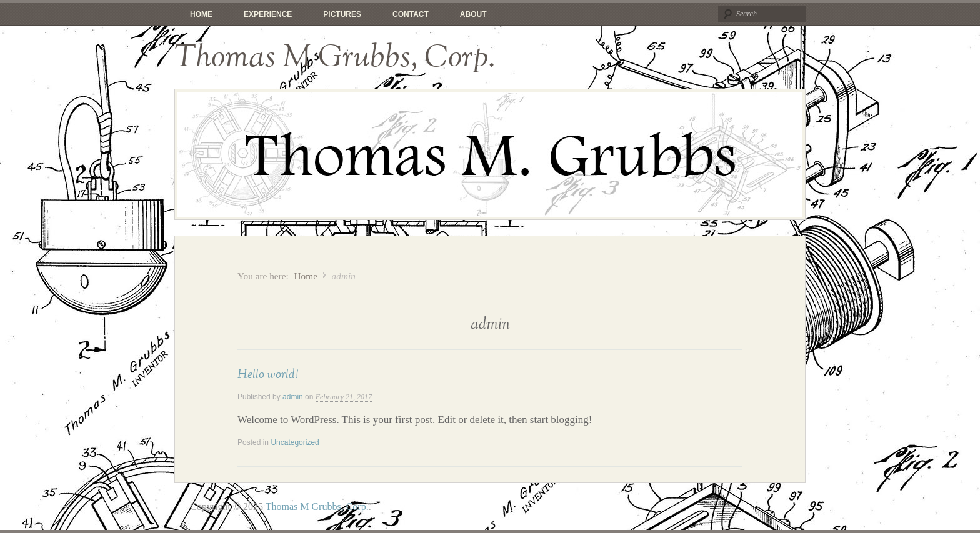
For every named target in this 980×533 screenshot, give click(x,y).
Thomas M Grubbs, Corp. (335, 57)
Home (201, 14)
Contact (411, 14)
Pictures (342, 14)
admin (293, 397)
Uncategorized (295, 442)
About (473, 14)
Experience (268, 14)
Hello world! (268, 374)
